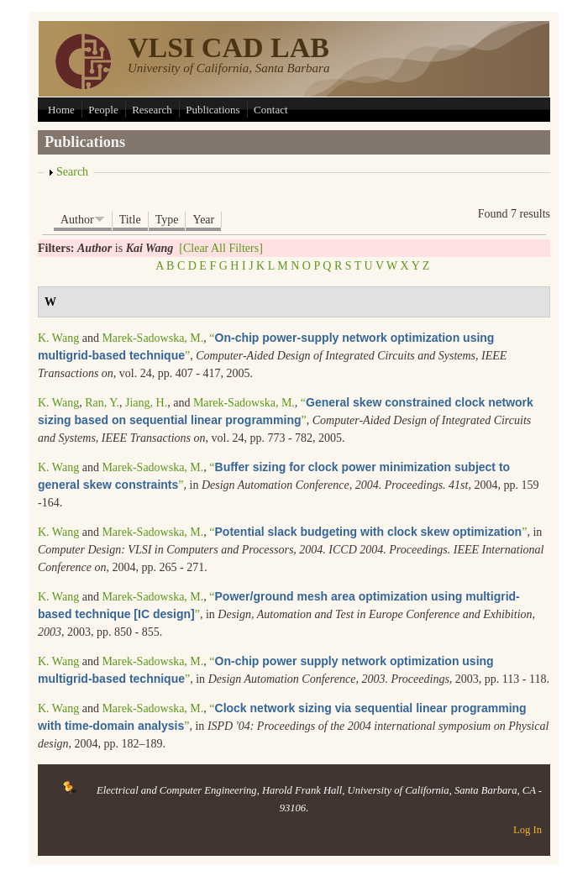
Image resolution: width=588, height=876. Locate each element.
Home (61, 110)
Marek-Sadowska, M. (152, 338)
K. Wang (58, 338)
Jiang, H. (146, 403)
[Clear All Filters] (221, 248)
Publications (213, 110)
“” (368, 532)
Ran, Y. (102, 403)
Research (152, 110)
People (103, 110)
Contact (270, 110)
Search (72, 172)
